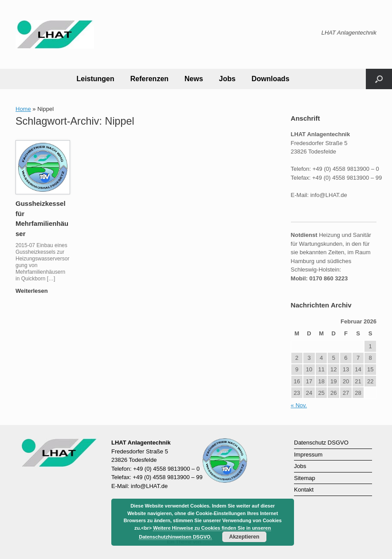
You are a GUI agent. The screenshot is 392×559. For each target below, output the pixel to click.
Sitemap (305, 478)
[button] (379, 79)
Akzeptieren (244, 537)
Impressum (308, 455)
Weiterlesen (34, 291)
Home (23, 109)
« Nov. (299, 405)
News (194, 79)
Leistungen (95, 79)
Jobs (227, 79)
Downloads (270, 79)
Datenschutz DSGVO (321, 443)
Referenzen (149, 79)
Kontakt (304, 490)
